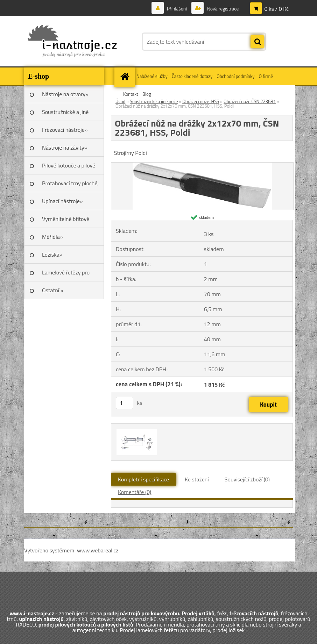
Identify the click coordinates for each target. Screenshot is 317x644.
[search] (257, 42)
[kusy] (125, 403)
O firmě (266, 76)
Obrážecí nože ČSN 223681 (250, 101)
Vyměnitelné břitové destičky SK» (66, 221)
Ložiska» (52, 255)
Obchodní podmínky (235, 76)
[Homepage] (126, 76)
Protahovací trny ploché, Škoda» (70, 186)
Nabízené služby (152, 76)
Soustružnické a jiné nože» (65, 114)
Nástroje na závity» (65, 148)
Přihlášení (177, 9)
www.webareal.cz (98, 550)
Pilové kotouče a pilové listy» (69, 168)
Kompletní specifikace (143, 479)
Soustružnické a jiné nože (154, 101)
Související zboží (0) (247, 479)
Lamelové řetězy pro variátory (66, 275)
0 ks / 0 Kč (276, 9)
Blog (147, 94)
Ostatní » (53, 290)
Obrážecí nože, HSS (201, 101)
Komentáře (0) (135, 492)
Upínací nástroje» (62, 201)
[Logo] (72, 42)
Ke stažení (197, 479)
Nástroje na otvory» (65, 94)
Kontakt (131, 94)
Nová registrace (222, 9)
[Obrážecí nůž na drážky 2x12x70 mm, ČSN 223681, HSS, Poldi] (202, 165)
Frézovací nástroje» (65, 130)
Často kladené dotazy (192, 76)
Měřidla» (52, 237)
